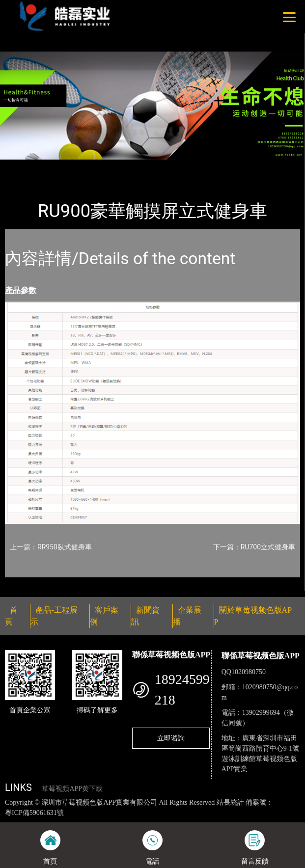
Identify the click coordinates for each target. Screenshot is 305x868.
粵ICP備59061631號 (34, 813)
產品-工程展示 (61, 166)
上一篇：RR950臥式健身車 (51, 547)
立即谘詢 (171, 738)
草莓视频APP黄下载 (72, 789)
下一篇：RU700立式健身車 (254, 547)
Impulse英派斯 (116, 166)
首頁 (21, 166)
